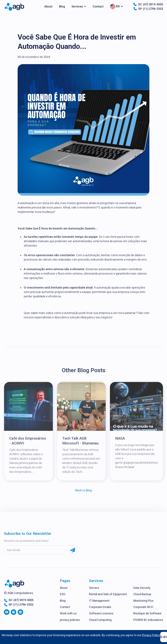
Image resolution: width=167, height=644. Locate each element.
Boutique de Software (147, 613)
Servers (94, 588)
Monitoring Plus (144, 601)
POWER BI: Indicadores (148, 620)
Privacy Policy (151, 635)
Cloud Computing (100, 620)
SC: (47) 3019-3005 (148, 4)
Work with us (68, 613)
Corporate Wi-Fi (143, 607)
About (48, 6)
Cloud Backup (142, 594)
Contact (98, 6)
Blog (62, 6)
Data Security (142, 588)
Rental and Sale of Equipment (108, 594)
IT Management (99, 601)
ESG (63, 594)
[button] (79, 6)
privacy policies (70, 620)
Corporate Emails (100, 607)
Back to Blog (83, 490)
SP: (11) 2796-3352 (148, 9)
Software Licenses (101, 613)
